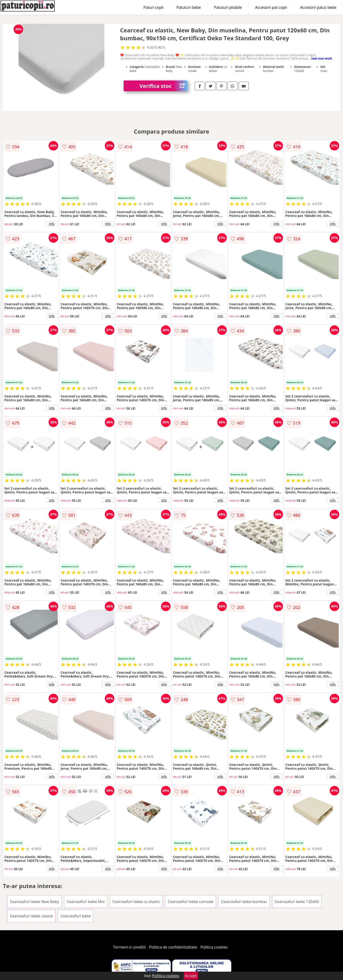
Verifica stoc (164, 86)
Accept (191, 976)
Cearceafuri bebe (76, 916)
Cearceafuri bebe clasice (31, 916)
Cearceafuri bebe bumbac (244, 902)
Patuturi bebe (189, 7)
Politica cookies (214, 947)
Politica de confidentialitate (173, 947)
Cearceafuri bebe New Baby (34, 902)
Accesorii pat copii (271, 7)
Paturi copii (153, 7)
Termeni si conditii (129, 947)
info (52, 224)
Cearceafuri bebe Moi (86, 902)
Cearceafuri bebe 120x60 (297, 902)
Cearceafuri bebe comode (191, 902)
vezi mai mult (322, 58)
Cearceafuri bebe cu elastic (136, 902)
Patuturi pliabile (228, 7)
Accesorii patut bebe (318, 7)
